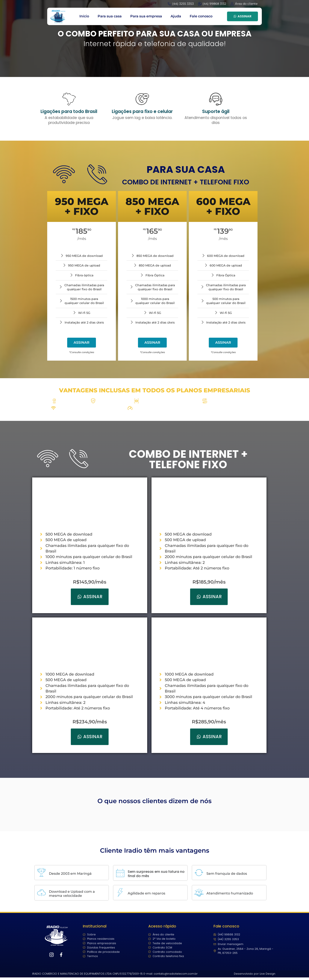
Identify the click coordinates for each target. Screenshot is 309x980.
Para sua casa (110, 16)
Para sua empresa (146, 16)
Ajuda (176, 16)
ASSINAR (242, 16)
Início (84, 16)
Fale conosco (201, 16)
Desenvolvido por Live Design (255, 976)
